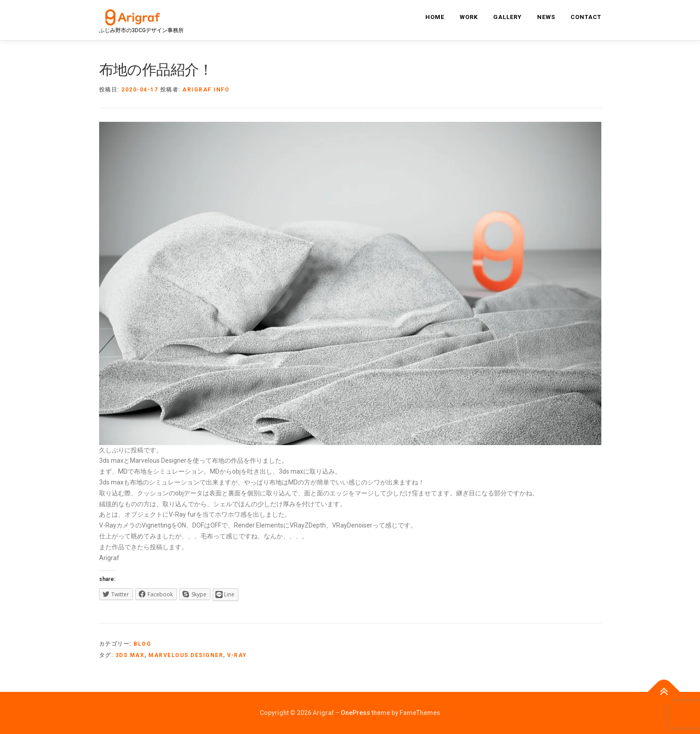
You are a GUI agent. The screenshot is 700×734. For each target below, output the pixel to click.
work (469, 17)
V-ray (237, 655)
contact (586, 17)
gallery (507, 17)
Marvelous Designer (186, 655)
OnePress (355, 713)
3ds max (130, 655)
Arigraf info (206, 90)
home (435, 17)
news (546, 17)
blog (142, 644)
